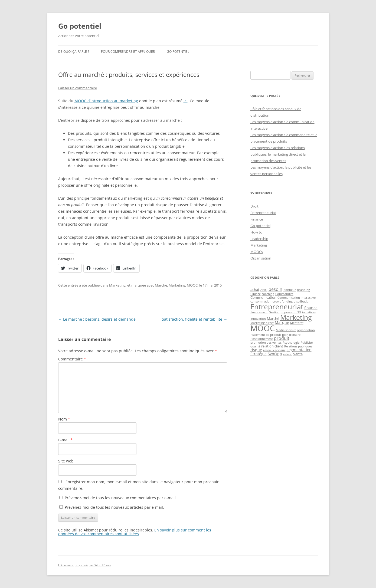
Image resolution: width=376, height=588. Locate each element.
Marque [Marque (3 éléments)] (282, 322)
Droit (254, 206)
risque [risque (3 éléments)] (256, 350)
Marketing (117, 285)
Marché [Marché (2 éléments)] (273, 318)
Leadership (259, 239)
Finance (257, 219)
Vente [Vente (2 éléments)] (298, 354)
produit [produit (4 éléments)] (282, 338)
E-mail (66, 440)
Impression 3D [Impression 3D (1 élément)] (291, 312)
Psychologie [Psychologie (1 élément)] (291, 343)
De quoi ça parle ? (74, 52)
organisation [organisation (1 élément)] (306, 330)
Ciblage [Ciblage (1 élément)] (256, 294)
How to (256, 232)
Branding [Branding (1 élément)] (303, 290)
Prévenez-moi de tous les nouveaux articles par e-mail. (114, 507)
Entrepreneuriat (263, 213)
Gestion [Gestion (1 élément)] (274, 312)
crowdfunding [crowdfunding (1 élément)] (283, 301)
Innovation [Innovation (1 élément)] (258, 319)
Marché (161, 285)
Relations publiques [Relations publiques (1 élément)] (298, 346)
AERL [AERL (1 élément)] (264, 290)
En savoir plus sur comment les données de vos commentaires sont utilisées (135, 532)
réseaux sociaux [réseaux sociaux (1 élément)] (274, 350)
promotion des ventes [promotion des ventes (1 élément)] (266, 343)
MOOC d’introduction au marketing (106, 101)
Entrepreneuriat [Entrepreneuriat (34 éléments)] (277, 307)
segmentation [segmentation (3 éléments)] (299, 350)
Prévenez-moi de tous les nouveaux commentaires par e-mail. (121, 498)
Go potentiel (80, 26)
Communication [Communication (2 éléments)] (263, 297)
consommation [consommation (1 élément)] (261, 301)
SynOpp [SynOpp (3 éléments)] (275, 354)
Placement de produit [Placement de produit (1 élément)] (266, 335)
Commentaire (72, 359)
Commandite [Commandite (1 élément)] (284, 294)
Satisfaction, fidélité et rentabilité (194, 319)
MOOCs (257, 252)
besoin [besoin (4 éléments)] (275, 289)
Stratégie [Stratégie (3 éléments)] (259, 354)
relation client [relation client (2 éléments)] (272, 346)
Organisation (261, 258)
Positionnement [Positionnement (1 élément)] (262, 339)
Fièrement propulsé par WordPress (85, 565)
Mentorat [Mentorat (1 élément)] (297, 323)
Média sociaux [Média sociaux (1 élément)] (286, 330)
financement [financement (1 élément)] (259, 312)
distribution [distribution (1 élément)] (302, 301)
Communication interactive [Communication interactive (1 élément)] (297, 298)
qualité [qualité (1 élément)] (255, 346)
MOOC (192, 285)
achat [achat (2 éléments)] (255, 290)
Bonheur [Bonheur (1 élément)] (290, 290)
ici (186, 101)
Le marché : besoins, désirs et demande (97, 319)
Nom (64, 419)
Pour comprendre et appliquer (128, 52)
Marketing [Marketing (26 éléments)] (296, 317)
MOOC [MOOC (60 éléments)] (263, 328)
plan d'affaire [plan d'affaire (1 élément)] (291, 335)
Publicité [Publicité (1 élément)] (307, 343)
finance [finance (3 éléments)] (311, 308)
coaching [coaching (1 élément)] (268, 294)
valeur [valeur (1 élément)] (288, 354)
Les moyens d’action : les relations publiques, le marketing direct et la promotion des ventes (278, 154)
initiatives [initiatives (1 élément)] (309, 312)
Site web (66, 461)
